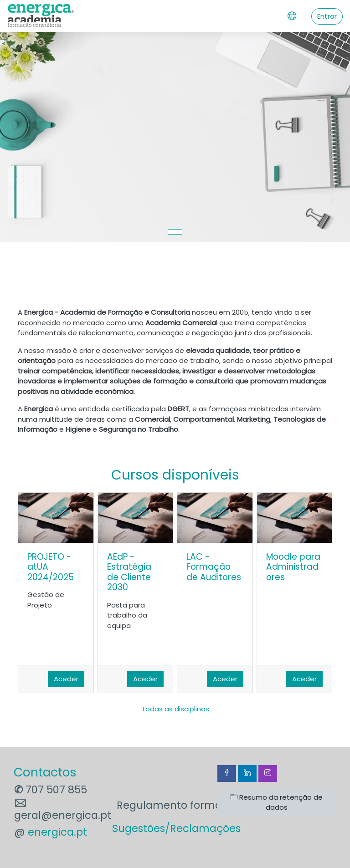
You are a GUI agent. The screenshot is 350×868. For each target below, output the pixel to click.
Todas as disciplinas (175, 709)
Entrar (327, 16)
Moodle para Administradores (293, 567)
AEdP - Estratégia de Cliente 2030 (129, 572)
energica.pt (57, 832)
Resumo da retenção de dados (277, 802)
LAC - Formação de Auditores (214, 567)
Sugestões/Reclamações (176, 828)
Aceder (66, 679)
